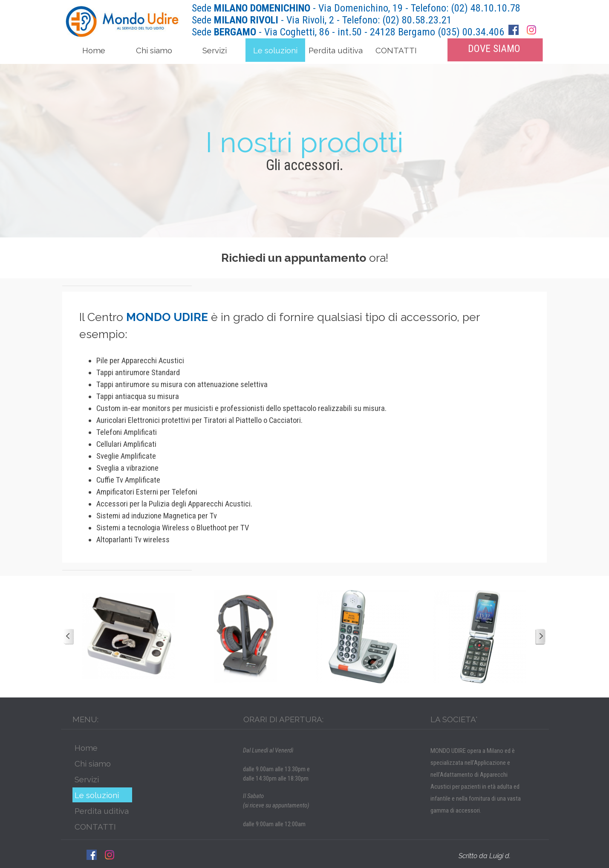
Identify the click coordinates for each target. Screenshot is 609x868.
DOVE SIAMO (494, 49)
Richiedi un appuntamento (294, 258)
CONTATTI (396, 50)
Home (94, 50)
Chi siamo (154, 50)
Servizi (215, 50)
